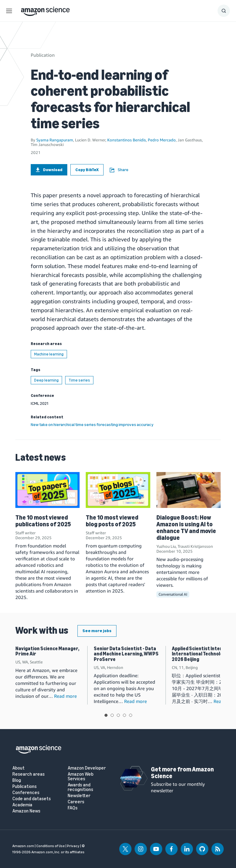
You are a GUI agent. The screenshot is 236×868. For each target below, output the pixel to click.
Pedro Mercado (162, 140)
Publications (24, 787)
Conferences (26, 793)
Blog (17, 780)
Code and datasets (31, 799)
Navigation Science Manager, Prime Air (47, 651)
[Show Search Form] (224, 11)
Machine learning (49, 354)
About (18, 768)
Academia (22, 805)
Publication (43, 55)
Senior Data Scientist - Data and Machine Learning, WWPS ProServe (126, 654)
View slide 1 (106, 715)
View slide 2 (112, 715)
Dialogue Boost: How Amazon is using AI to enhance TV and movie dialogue (186, 528)
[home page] (45, 10)
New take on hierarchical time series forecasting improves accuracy (92, 425)
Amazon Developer (87, 768)
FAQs (73, 808)
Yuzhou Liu (166, 546)
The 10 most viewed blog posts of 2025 (112, 521)
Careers (76, 802)
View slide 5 (131, 715)
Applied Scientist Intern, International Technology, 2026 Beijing (200, 654)
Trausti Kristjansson (195, 546)
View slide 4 (124, 715)
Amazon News (26, 811)
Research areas (28, 774)
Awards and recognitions (80, 787)
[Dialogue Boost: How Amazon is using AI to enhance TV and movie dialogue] (189, 490)
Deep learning (46, 380)
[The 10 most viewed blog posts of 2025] (118, 490)
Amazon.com (23, 846)
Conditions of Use (51, 846)
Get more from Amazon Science (182, 773)
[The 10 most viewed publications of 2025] (47, 490)
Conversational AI (173, 594)
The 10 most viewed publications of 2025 (43, 521)
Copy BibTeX (87, 170)
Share (119, 170)
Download (49, 170)
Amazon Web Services (81, 777)
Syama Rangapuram (55, 140)
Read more (65, 696)
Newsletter (79, 796)
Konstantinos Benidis (127, 140)
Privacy (73, 846)
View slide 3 (118, 715)
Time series (79, 380)
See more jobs (97, 631)
